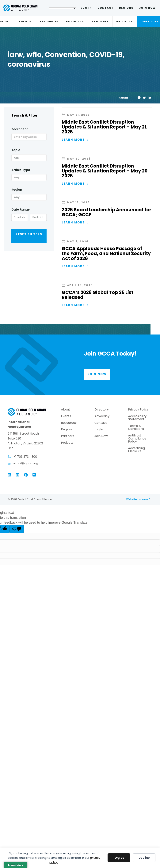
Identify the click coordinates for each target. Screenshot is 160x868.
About (66, 410)
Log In (86, 8)
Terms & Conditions (136, 428)
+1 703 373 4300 (25, 457)
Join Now (147, 8)
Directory (102, 410)
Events (25, 22)
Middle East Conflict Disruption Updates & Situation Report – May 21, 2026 (105, 127)
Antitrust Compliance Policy (137, 439)
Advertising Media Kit (136, 450)
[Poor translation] (17, 529)
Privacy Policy (138, 410)
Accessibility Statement (137, 418)
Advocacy (75, 22)
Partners (100, 22)
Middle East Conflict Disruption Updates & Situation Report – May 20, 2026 (105, 171)
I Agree (119, 858)
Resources (49, 22)
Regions (126, 8)
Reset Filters (29, 234)
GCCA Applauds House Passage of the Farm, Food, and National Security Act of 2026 (106, 253)
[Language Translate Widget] (62, 8)
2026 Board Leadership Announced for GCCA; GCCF (107, 212)
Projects (125, 22)
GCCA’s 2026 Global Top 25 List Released (97, 295)
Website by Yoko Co (139, 499)
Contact (105, 8)
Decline (144, 858)
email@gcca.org (26, 463)
